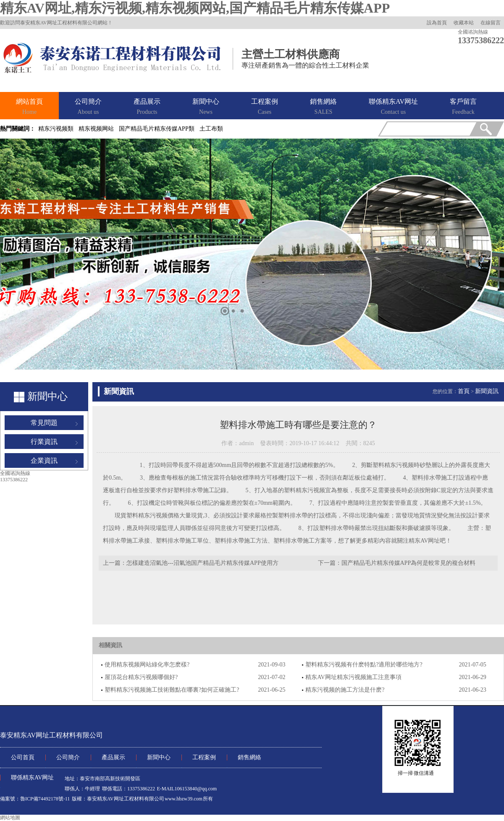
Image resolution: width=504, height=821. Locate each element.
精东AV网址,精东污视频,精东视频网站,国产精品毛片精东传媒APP (195, 8)
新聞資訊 (487, 391)
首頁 (464, 391)
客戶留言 (463, 107)
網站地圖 (10, 818)
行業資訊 (44, 442)
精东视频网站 (96, 129)
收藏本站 (464, 23)
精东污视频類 (56, 129)
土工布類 (211, 129)
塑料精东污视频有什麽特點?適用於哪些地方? (364, 665)
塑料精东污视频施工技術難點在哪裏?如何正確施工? (172, 690)
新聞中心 (206, 107)
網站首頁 (29, 107)
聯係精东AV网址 (393, 107)
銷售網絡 (323, 107)
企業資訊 (44, 460)
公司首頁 (23, 757)
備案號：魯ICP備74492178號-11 (35, 799)
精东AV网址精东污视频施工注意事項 (353, 677)
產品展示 (147, 107)
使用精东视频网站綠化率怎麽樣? (147, 665)
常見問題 (44, 423)
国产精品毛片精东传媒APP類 (157, 129)
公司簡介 (88, 107)
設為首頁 (437, 23)
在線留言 (491, 23)
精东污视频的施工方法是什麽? (345, 690)
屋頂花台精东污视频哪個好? (141, 677)
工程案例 (265, 107)
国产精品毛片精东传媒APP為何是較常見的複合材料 (409, 563)
